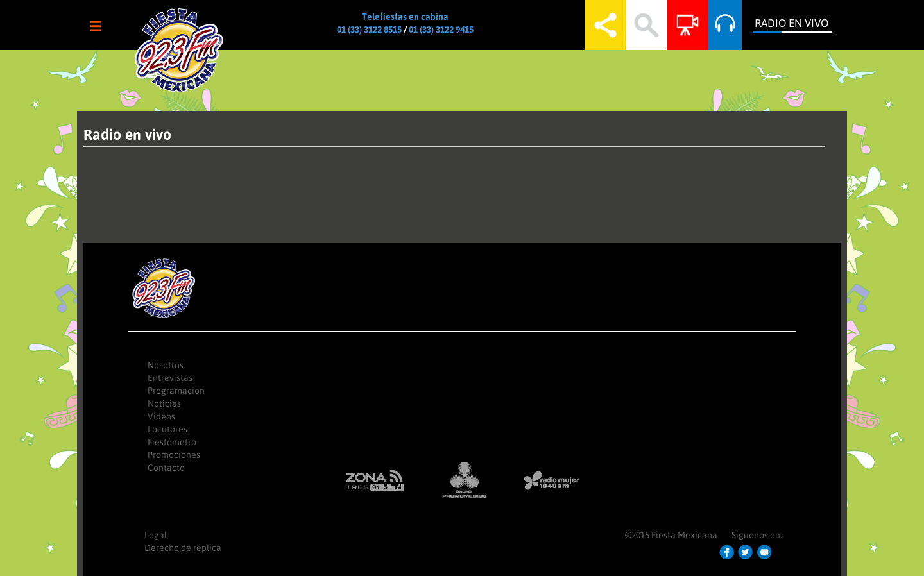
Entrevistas (170, 378)
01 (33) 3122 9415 (441, 30)
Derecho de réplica (183, 548)
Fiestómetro (172, 442)
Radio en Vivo (791, 23)
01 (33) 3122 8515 (369, 30)
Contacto (166, 468)
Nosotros (166, 365)
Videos (161, 416)
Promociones (174, 455)
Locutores (167, 429)
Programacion (176, 391)
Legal (156, 535)
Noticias (164, 403)
